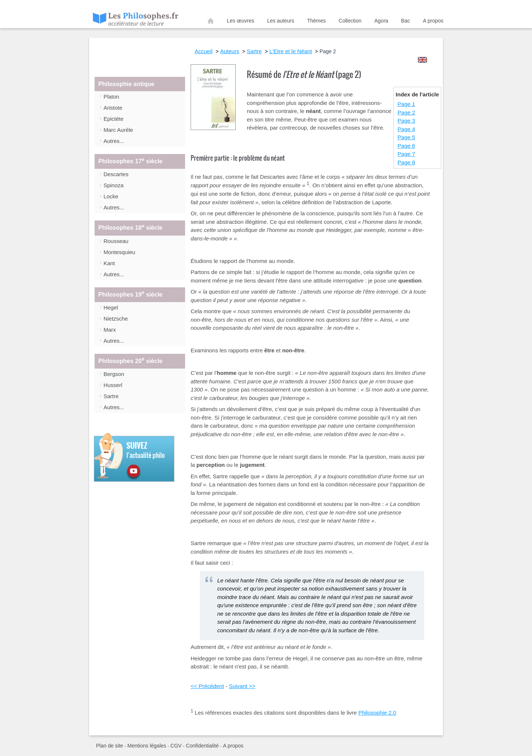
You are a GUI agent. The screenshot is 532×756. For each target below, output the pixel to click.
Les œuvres (241, 21)
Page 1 (406, 104)
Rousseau (116, 241)
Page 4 (406, 129)
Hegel (111, 307)
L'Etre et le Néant (291, 51)
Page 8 (406, 162)
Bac (406, 21)
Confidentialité (202, 746)
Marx (110, 330)
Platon (111, 97)
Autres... (114, 141)
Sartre (111, 396)
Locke (111, 196)
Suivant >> (242, 686)
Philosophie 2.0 (377, 713)
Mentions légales (147, 746)
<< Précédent (207, 686)
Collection (350, 21)
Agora (381, 21)
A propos (433, 21)
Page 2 (406, 112)
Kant (109, 263)
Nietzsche (116, 319)
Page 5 (406, 137)
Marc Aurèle (118, 130)
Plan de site (110, 746)
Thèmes (316, 21)
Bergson (114, 374)
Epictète (113, 119)
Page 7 (406, 154)
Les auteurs (281, 21)
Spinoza (113, 185)
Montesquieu (119, 252)
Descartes (116, 174)
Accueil (211, 22)
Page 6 (406, 146)
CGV (176, 746)
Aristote (113, 108)
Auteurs (230, 51)
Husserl (113, 385)
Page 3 (406, 121)
